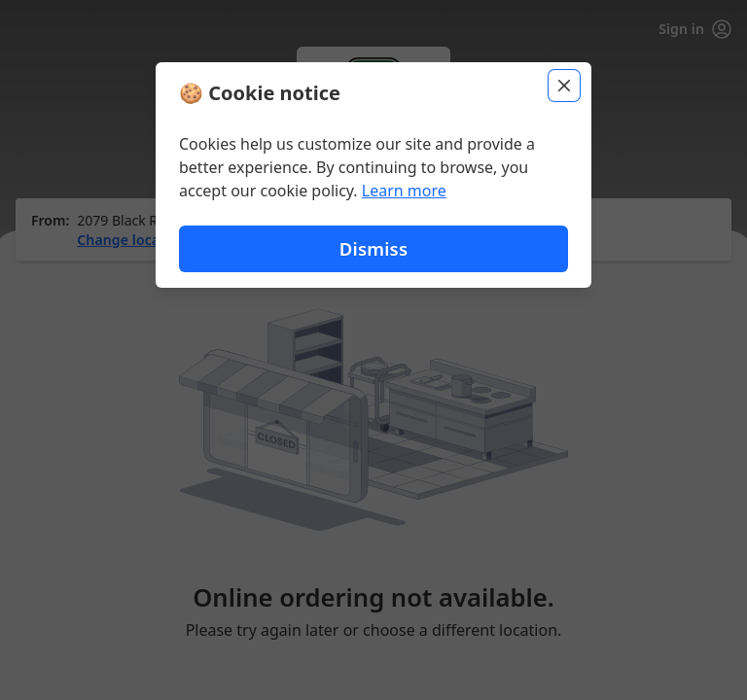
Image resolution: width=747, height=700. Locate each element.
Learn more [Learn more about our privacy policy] (404, 191)
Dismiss (373, 248)
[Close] (564, 86)
